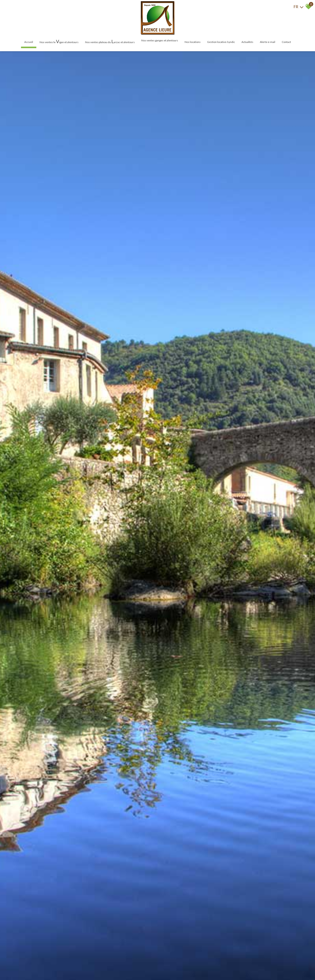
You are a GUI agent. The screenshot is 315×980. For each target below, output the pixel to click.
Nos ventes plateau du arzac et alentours (110, 41)
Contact (286, 42)
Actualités (247, 42)
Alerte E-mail (268, 42)
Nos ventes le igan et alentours (59, 41)
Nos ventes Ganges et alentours (160, 40)
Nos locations (193, 42)
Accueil (29, 42)
